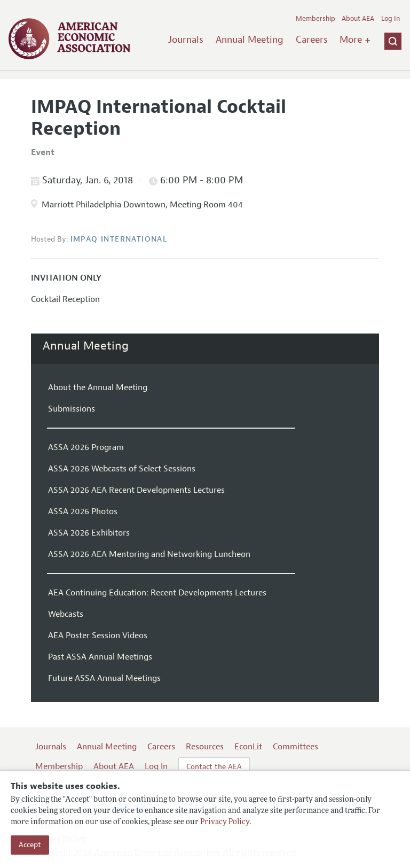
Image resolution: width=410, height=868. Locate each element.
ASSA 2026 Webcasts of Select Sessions (122, 469)
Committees (295, 747)
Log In (391, 19)
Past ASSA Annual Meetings (100, 657)
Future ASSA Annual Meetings (104, 678)
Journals (186, 40)
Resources (205, 747)
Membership (316, 19)
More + (355, 40)
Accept (30, 845)
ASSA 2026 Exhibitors (89, 533)
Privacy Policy (225, 822)
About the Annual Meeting (98, 387)
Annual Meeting (250, 40)
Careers (312, 40)
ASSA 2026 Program (86, 447)
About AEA (358, 19)
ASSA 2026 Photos (83, 511)
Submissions (72, 409)
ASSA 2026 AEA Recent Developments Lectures (136, 490)
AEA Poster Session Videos (98, 635)
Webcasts (66, 614)
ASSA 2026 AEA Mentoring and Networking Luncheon (149, 554)
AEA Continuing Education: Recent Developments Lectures (157, 593)
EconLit (248, 747)
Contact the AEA (214, 767)
